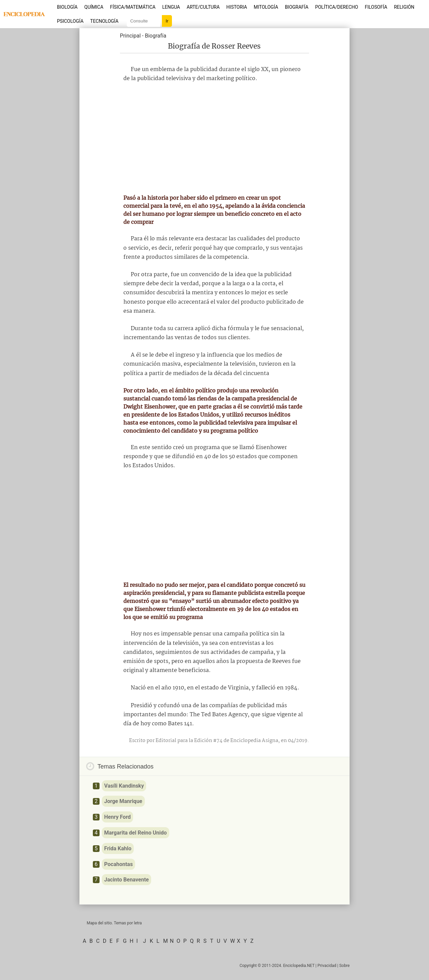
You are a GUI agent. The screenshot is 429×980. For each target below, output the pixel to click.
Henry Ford (117, 817)
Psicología (70, 21)
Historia (237, 7)
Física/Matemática (133, 7)
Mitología (266, 7)
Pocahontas (118, 864)
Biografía (297, 7)
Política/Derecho (336, 7)
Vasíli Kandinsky (124, 786)
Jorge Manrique (123, 801)
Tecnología (104, 21)
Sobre (344, 966)
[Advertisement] (214, 138)
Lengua (171, 7)
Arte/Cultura (203, 7)
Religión (404, 7)
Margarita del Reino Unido (136, 833)
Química (94, 7)
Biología (67, 7)
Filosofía (376, 7)
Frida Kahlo (118, 848)
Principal (130, 36)
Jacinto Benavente (127, 880)
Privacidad (327, 966)
